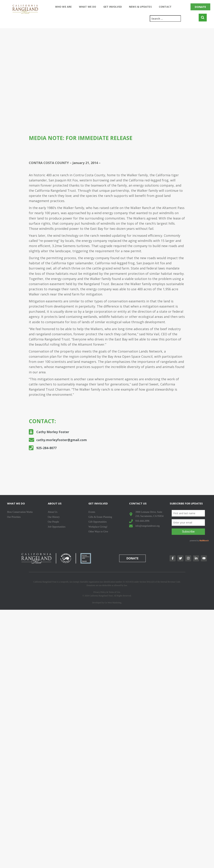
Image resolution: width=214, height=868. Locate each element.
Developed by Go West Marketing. (107, 603)
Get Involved (113, 7)
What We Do (88, 7)
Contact (165, 7)
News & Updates (140, 7)
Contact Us (138, 503)
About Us (55, 503)
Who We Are (64, 7)
